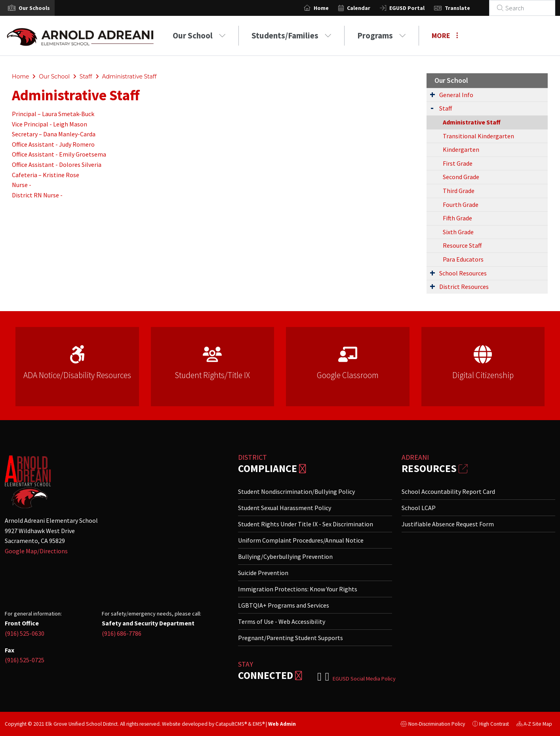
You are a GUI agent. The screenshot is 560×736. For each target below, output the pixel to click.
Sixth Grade (458, 232)
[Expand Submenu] (432, 94)
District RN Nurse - (38, 195)
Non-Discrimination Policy (433, 725)
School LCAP (419, 508)
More (445, 35)
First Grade (458, 163)
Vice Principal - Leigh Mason (50, 124)
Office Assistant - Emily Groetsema (59, 154)
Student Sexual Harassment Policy (285, 508)
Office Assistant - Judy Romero (53, 144)
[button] (34, 8)
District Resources (464, 287)
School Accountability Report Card (448, 491)
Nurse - (22, 185)
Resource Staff (462, 245)
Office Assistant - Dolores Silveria (57, 164)
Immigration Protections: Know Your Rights (298, 589)
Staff (86, 76)
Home (331, 8)
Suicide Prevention (263, 573)
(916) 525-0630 (25, 633)
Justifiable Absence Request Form (448, 524)
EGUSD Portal (416, 8)
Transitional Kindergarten (478, 136)
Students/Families (291, 35)
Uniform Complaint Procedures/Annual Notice (301, 540)
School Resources (463, 273)
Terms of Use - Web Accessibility (282, 621)
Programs (382, 35)
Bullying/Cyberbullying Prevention (285, 556)
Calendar (368, 8)
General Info (456, 95)
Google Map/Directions (36, 551)
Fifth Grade (457, 218)
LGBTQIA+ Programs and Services (284, 605)
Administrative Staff (129, 76)
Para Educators (463, 259)
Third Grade (459, 191)
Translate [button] (467, 8)
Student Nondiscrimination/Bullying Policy (296, 491)
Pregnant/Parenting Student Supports (290, 638)
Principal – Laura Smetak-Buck (53, 114)
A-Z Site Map (534, 725)
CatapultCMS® (231, 724)
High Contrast (494, 724)
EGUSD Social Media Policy (364, 679)
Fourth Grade (461, 205)
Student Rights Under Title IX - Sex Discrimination (306, 524)
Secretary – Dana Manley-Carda (54, 134)
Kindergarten (461, 149)
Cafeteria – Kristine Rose (46, 175)
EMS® (259, 724)
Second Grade (461, 177)
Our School (199, 35)
